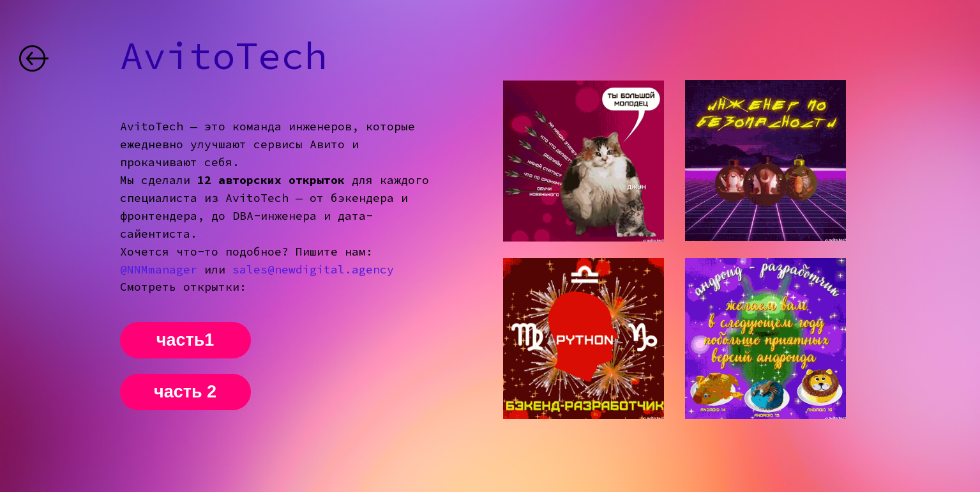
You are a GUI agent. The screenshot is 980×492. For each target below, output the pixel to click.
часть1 (185, 340)
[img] (34, 58)
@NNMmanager (159, 269)
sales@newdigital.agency (313, 269)
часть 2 (185, 392)
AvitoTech (223, 55)
